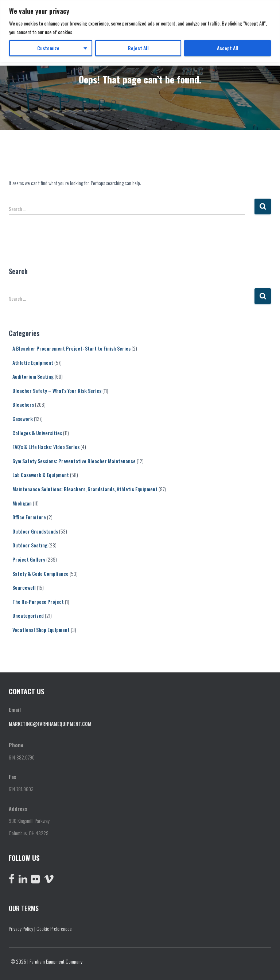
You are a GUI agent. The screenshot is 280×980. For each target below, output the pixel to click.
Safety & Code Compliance (40, 573)
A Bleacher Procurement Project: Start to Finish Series (71, 348)
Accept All (228, 48)
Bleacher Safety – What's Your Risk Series (57, 391)
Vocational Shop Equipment (41, 630)
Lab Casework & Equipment (41, 475)
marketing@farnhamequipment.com (50, 724)
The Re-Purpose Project (38, 602)
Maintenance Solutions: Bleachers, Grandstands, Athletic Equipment (85, 489)
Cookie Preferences (54, 928)
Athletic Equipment (33, 362)
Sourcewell (24, 587)
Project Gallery (29, 559)
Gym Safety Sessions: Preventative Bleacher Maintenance (74, 461)
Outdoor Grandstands (35, 531)
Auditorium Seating (33, 376)
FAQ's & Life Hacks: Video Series (46, 447)
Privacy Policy (21, 928)
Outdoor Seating (30, 545)
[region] (140, 31)
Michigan (22, 503)
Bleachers (23, 404)
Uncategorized (28, 615)
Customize (48, 48)
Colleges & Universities (37, 433)
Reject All (138, 48)
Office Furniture (29, 517)
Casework (23, 419)
